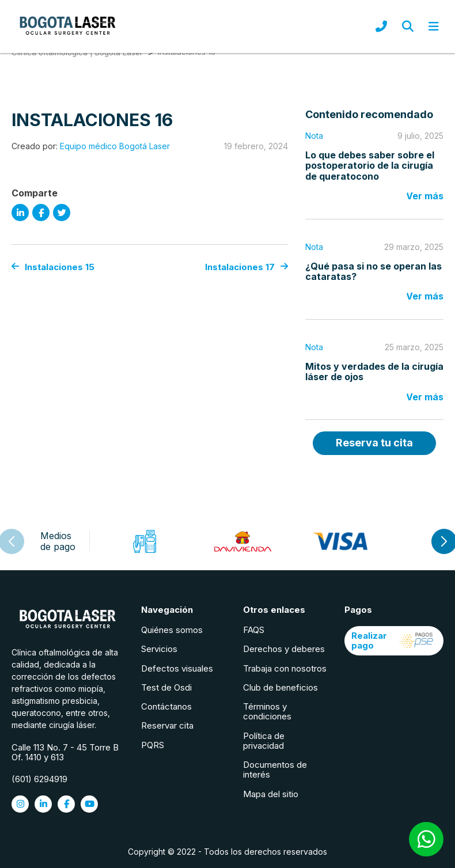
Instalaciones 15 (53, 267)
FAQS (254, 630)
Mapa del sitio (271, 794)
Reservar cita (167, 725)
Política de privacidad (264, 741)
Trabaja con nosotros (285, 668)
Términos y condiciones (267, 711)
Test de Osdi (166, 687)
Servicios (159, 649)
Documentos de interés (275, 770)
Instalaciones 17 (247, 267)
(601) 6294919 (39, 779)
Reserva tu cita (374, 443)
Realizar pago (394, 640)
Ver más (425, 196)
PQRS (153, 745)
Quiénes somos (172, 630)
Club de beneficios (280, 687)
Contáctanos (166, 706)
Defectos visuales (177, 668)
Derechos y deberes (284, 649)
